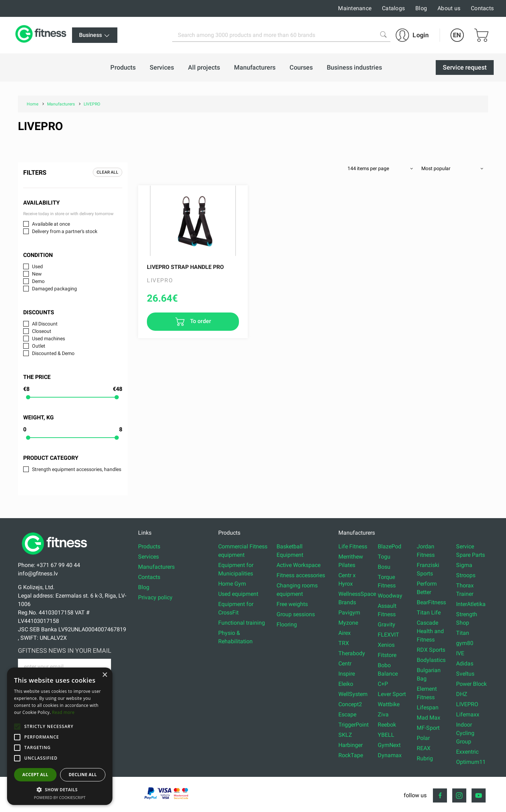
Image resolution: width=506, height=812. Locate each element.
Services (148, 557)
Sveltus (465, 674)
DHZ (462, 694)
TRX (344, 643)
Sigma (464, 565)
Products (149, 546)
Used (37, 266)
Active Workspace (299, 565)
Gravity (387, 624)
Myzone (348, 623)
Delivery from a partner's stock (65, 231)
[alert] (60, 736)
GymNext (389, 745)
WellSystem (353, 694)
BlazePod (390, 546)
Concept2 (350, 704)
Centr (345, 663)
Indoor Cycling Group (465, 733)
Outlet (39, 346)
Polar (423, 738)
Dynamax (390, 755)
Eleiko (346, 684)
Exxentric (467, 752)
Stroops (466, 575)
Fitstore (387, 655)
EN (457, 35)
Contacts (482, 8)
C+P (383, 684)
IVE (460, 653)
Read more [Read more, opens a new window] (63, 712)
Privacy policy (155, 597)
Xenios (386, 645)
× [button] (105, 675)
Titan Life (429, 613)
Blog (421, 8)
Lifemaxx (468, 714)
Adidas (465, 663)
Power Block (471, 684)
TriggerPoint (353, 725)
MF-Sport (428, 728)
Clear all (108, 172)
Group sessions (296, 614)
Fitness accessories (301, 575)
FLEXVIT (388, 635)
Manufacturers (156, 567)
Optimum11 (471, 762)
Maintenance (355, 8)
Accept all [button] (35, 775)
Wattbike (389, 704)
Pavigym (349, 613)
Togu (384, 557)
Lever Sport (392, 694)
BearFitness (431, 602)
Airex (345, 633)
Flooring (287, 624)
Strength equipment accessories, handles (77, 469)
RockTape (351, 755)
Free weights (292, 604)
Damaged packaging (54, 289)
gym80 (465, 643)
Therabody (352, 653)
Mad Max (429, 718)
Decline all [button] (83, 775)
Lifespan (428, 707)
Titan (463, 633)
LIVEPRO (467, 704)
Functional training (242, 623)
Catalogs (393, 8)
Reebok (387, 725)
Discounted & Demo (53, 353)
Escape (347, 714)
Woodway (390, 596)
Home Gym (232, 584)
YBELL (386, 735)
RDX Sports (431, 650)
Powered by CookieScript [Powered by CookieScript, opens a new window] (60, 797)
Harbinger (351, 745)
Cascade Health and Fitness (430, 631)
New (37, 274)
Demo (38, 281)
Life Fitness (353, 546)
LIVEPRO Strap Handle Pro (185, 267)
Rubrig (425, 758)
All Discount (45, 324)
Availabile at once (51, 224)
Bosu (384, 567)
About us (449, 8)
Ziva (383, 714)
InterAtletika (471, 604)
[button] (17, 727)
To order (200, 321)
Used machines (48, 339)
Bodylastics (431, 660)
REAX (424, 748)
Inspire (347, 674)
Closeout (42, 331)
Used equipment (238, 594)
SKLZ (345, 735)
